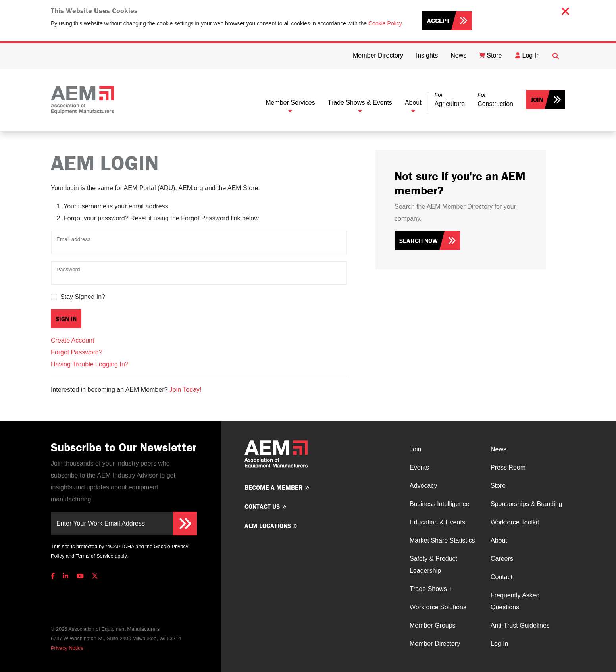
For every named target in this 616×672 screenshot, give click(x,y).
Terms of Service (94, 556)
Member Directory (435, 644)
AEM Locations (268, 526)
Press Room (508, 467)
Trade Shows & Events (360, 103)
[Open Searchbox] (556, 56)
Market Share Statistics (442, 540)
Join (537, 100)
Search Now (419, 241)
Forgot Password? (77, 352)
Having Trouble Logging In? (90, 364)
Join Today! (186, 390)
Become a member (274, 487)
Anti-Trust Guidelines (520, 625)
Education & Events (437, 522)
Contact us (262, 506)
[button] (450, 100)
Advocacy (423, 486)
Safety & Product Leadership (433, 565)
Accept (438, 21)
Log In (499, 644)
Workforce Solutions (438, 607)
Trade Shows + (431, 589)
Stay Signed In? (83, 297)
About (413, 103)
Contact (501, 577)
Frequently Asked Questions (515, 601)
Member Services (290, 103)
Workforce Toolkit (515, 522)
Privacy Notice (67, 648)
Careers (502, 559)
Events (419, 467)
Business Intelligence (439, 504)
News (499, 449)
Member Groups (433, 625)
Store (498, 486)
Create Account (72, 340)
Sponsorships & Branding (526, 504)
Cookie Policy (385, 23)
